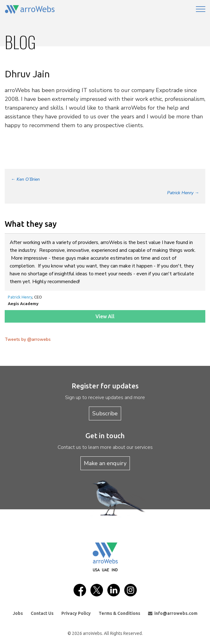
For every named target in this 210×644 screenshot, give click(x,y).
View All (105, 316)
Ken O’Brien (25, 179)
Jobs (18, 613)
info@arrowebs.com (173, 613)
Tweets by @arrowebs (28, 339)
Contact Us (42, 613)
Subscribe (105, 413)
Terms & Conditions (119, 613)
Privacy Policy (76, 613)
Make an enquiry (105, 463)
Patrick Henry (183, 193)
